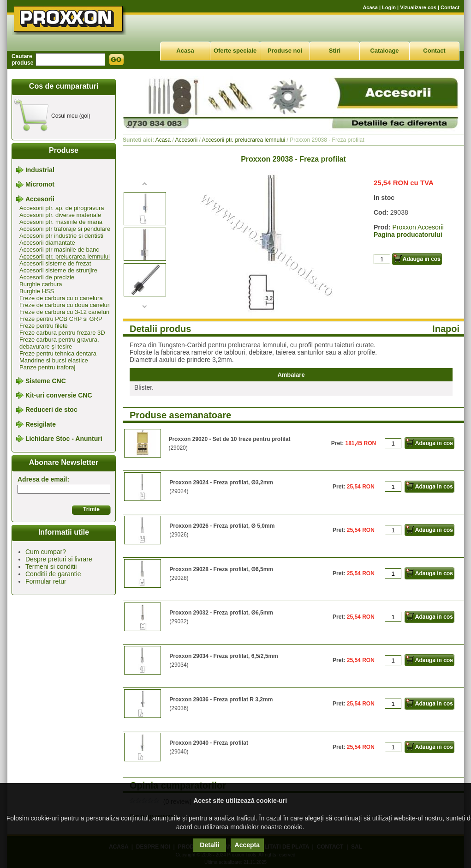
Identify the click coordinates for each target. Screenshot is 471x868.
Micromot (40, 185)
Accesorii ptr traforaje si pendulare (65, 229)
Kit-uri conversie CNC (59, 395)
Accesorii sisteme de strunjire (58, 270)
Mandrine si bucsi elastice (54, 360)
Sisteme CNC (46, 381)
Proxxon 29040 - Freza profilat (209, 743)
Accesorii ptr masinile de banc (59, 250)
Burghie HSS (37, 291)
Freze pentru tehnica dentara (58, 353)
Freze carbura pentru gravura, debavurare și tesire (59, 343)
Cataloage (384, 51)
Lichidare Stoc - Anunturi (64, 439)
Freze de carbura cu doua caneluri (65, 305)
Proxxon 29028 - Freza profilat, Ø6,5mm (221, 569)
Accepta (247, 845)
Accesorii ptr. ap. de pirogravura (62, 208)
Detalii (209, 845)
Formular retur (46, 581)
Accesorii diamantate (47, 243)
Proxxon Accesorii (418, 227)
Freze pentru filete (44, 326)
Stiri (335, 51)
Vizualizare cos (418, 7)
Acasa (370, 7)
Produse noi (285, 51)
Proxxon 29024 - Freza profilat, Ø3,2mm (221, 482)
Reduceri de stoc (51, 410)
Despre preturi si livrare (59, 559)
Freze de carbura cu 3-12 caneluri (64, 312)
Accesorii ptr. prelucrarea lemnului (65, 256)
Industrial (40, 170)
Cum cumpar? (46, 552)
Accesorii (40, 199)
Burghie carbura (41, 284)
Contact (450, 7)
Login (389, 7)
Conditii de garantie (53, 574)
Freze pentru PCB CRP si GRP (61, 319)
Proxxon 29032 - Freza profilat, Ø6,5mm (221, 613)
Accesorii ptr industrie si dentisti (61, 236)
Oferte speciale (235, 51)
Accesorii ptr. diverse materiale (60, 215)
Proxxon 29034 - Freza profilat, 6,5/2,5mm (224, 656)
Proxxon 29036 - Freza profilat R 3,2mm (221, 699)
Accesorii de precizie (47, 277)
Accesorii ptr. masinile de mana (61, 222)
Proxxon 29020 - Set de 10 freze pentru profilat (229, 439)
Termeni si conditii (51, 567)
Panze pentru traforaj (47, 367)
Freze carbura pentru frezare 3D (62, 333)
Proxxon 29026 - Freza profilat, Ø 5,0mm (222, 526)
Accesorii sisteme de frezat (55, 263)
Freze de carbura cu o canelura (61, 298)
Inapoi (446, 329)
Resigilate (41, 424)
